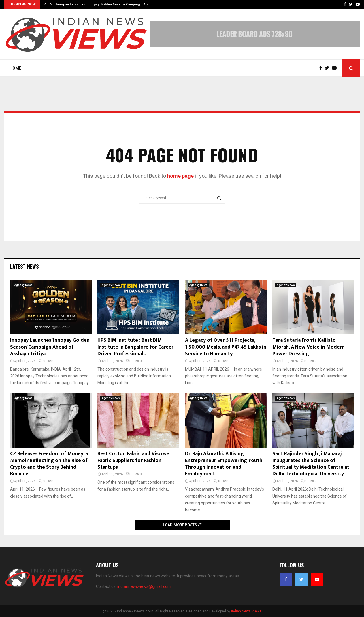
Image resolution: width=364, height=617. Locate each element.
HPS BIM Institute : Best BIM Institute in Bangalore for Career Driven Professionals (135, 347)
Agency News (23, 285)
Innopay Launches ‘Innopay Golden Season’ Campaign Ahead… (106, 4)
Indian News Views (246, 611)
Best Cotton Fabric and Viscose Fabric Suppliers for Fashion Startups (133, 460)
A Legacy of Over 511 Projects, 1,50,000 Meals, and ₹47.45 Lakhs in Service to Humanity (226, 347)
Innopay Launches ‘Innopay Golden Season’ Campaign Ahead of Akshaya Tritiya (50, 347)
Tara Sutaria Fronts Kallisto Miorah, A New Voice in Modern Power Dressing (309, 347)
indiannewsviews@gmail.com (144, 586)
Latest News (24, 266)
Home (15, 68)
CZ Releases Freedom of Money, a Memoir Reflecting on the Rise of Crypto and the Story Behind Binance (49, 464)
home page (180, 176)
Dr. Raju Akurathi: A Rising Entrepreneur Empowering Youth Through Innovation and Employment (224, 464)
